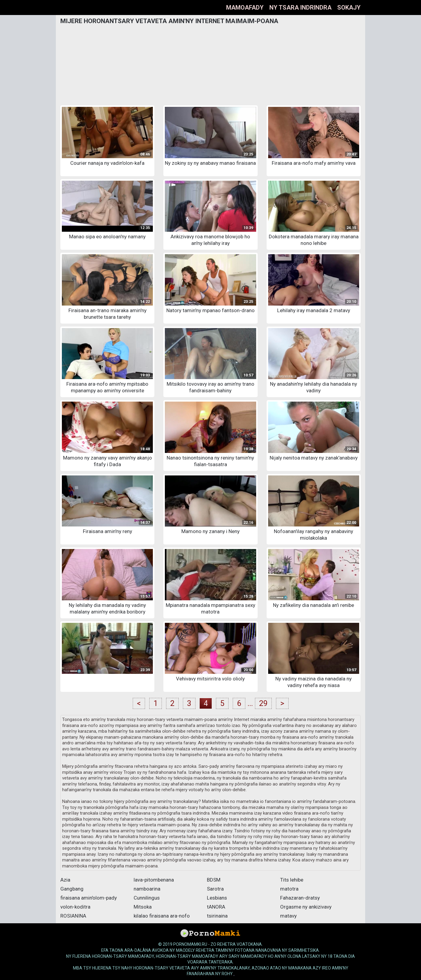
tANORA (216, 907)
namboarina (147, 889)
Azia (65, 880)
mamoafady (245, 8)
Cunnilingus (147, 898)
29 (263, 703)
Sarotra (215, 889)
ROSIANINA (73, 916)
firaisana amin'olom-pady (89, 898)
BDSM (214, 880)
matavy (288, 916)
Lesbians (217, 898)
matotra (289, 889)
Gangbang (72, 889)
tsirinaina (217, 916)
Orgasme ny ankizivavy (306, 907)
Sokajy (349, 8)
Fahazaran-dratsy (300, 898)
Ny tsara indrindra (300, 8)
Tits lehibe (292, 880)
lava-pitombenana (154, 880)
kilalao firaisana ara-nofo (162, 916)
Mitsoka (143, 907)
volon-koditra (75, 907)
